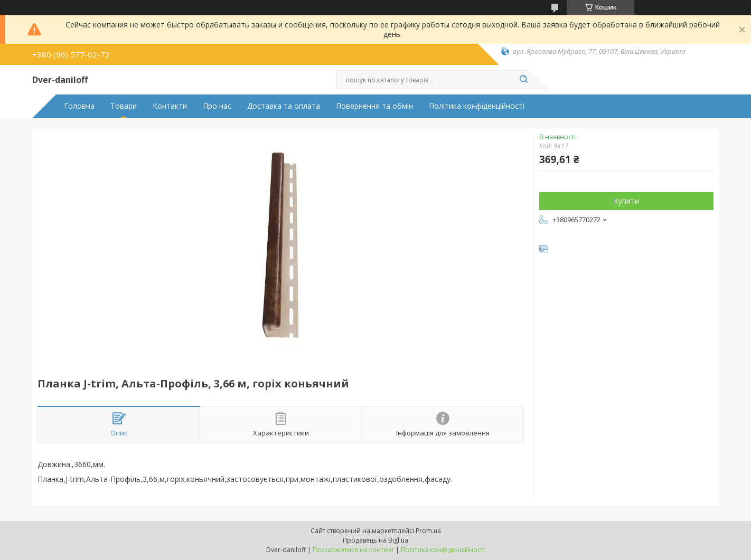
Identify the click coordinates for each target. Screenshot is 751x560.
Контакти (170, 106)
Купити (626, 201)
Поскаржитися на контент (353, 550)
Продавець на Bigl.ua (375, 540)
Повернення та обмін (374, 106)
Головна (79, 106)
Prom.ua (428, 531)
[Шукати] (523, 80)
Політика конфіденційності (477, 106)
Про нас (217, 106)
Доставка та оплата (284, 106)
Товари (124, 106)
